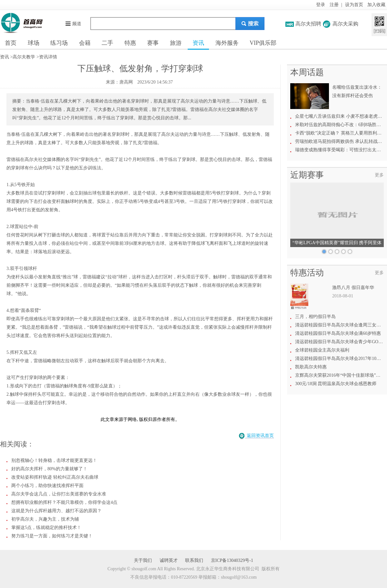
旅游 (176, 43)
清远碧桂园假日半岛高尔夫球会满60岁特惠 (338, 333)
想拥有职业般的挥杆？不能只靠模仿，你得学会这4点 (64, 502)
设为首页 (354, 5)
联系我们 (194, 560)
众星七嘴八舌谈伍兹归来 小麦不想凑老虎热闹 (341, 116)
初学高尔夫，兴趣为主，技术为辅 (45, 519)
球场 (34, 43)
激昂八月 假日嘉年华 (353, 288)
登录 (321, 5)
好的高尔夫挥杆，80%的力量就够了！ (49, 469)
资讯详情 (48, 57)
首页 (11, 43)
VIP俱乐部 (263, 43)
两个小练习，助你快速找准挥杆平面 (47, 486)
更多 (379, 175)
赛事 (153, 43)
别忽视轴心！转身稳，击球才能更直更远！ (54, 460)
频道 (73, 24)
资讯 (198, 43)
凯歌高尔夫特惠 (311, 367)
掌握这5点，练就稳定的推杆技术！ (46, 528)
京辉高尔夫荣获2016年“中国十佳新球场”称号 (340, 375)
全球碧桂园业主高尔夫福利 (322, 350)
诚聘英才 (169, 560)
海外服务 (227, 43)
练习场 (59, 43)
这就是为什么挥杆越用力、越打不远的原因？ (56, 511)
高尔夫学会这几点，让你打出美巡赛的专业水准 (59, 494)
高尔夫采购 (345, 24)
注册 (334, 5)
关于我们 (143, 560)
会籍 (85, 43)
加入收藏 (376, 5)
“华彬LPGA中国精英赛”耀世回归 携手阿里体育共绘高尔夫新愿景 (337, 244)
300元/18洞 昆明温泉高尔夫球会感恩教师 (336, 384)
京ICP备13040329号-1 (232, 560)
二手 (107, 43)
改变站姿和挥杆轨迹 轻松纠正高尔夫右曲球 (55, 477)
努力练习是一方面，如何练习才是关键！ (52, 536)
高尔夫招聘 (308, 24)
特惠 (130, 43)
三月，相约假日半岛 (315, 317)
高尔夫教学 (24, 57)
